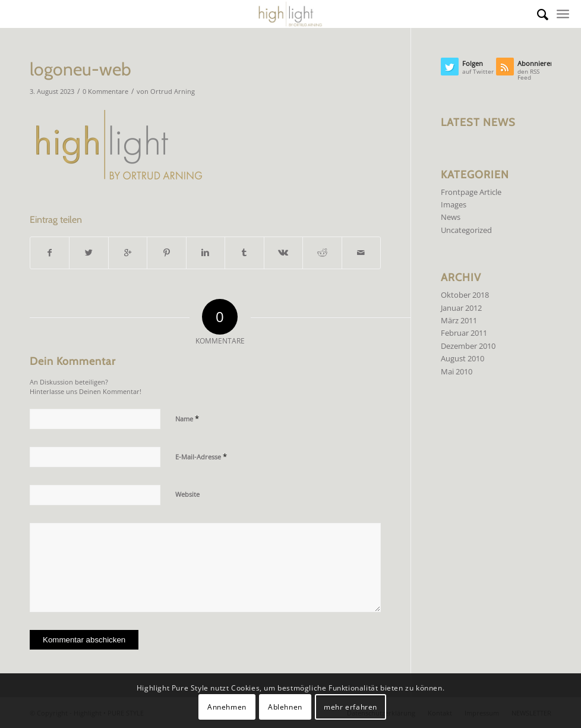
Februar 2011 (464, 333)
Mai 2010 (457, 371)
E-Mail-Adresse (201, 456)
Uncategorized (466, 230)
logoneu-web (80, 69)
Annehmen (227, 707)
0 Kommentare (105, 92)
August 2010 (462, 358)
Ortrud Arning (173, 92)
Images (454, 204)
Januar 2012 (461, 308)
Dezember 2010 (468, 346)
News (451, 217)
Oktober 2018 (465, 295)
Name (187, 418)
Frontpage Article (471, 192)
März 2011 (459, 320)
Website (187, 494)
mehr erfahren (351, 707)
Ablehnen (285, 707)
